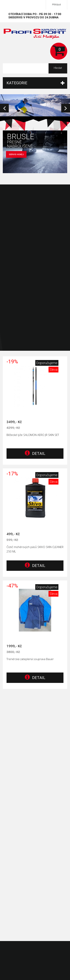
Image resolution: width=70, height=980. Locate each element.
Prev (4, 108)
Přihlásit (56, 5)
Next (66, 108)
